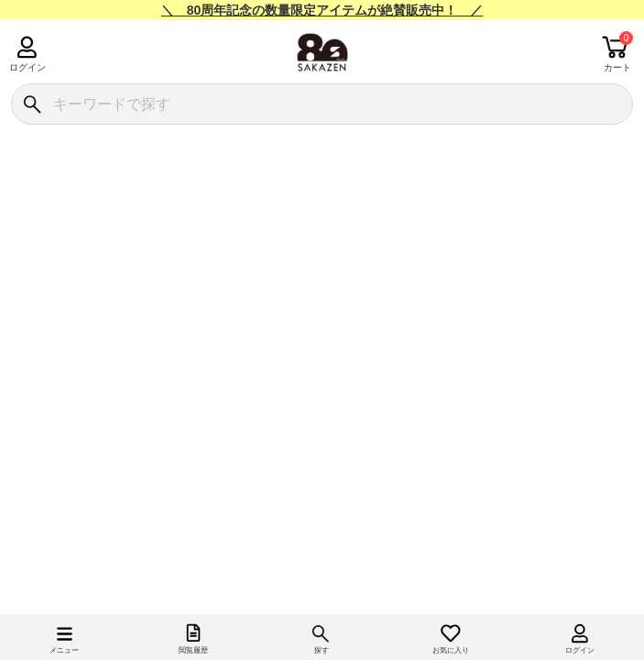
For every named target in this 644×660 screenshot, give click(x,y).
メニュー (64, 650)
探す (322, 650)
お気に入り (451, 650)
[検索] (32, 104)
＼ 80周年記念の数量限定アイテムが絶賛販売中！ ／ (322, 10)
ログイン (27, 67)
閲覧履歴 (193, 650)
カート (617, 67)
